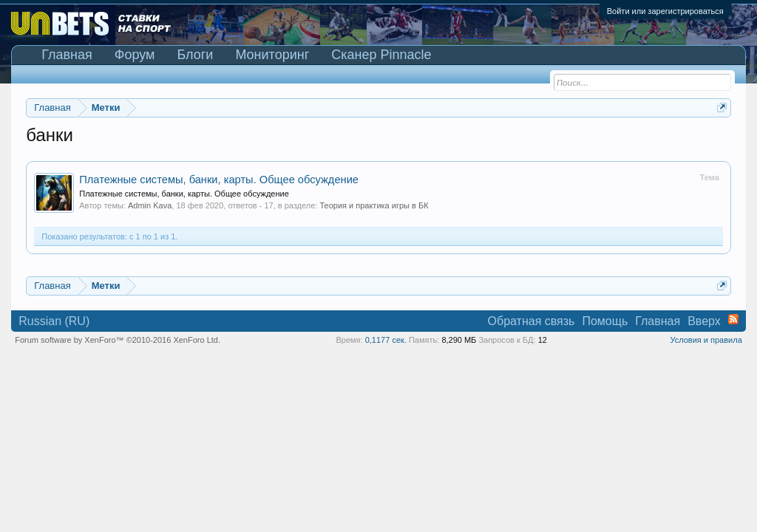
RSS (733, 319)
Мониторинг (272, 55)
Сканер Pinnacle (381, 55)
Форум (135, 55)
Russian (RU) (54, 321)
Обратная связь (532, 321)
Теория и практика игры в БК (374, 205)
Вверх (704, 321)
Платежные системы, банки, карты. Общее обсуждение (219, 180)
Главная (67, 55)
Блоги (195, 55)
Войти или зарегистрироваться (665, 11)
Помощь (605, 321)
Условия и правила (706, 340)
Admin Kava (150, 205)
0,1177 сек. (386, 340)
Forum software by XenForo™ (118, 340)
